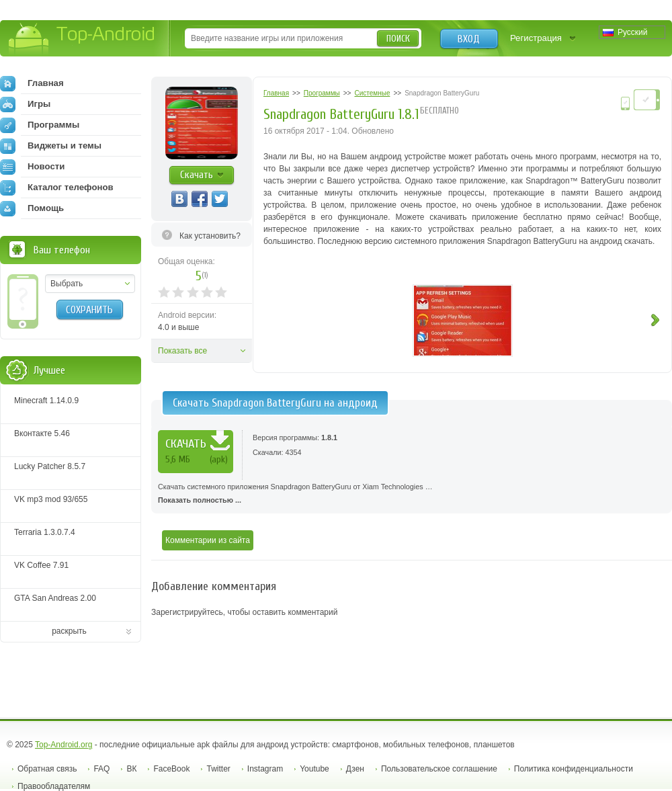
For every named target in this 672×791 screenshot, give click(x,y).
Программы (40, 125)
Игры (25, 104)
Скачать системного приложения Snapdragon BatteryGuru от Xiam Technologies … (412, 495)
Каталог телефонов (57, 188)
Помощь (32, 208)
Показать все (182, 351)
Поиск (398, 39)
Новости (32, 167)
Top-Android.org (64, 745)
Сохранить (89, 310)
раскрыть (69, 631)
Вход (469, 39)
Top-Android (82, 39)
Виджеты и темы (51, 146)
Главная (32, 83)
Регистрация (536, 38)
